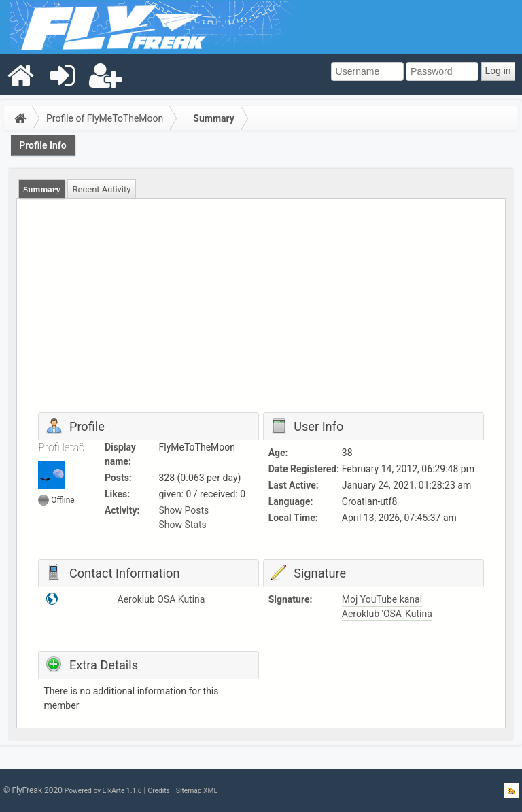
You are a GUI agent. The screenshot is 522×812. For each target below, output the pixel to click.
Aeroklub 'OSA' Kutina (387, 614)
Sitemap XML (197, 791)
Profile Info (43, 145)
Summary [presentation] (42, 189)
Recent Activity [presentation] (102, 189)
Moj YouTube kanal (382, 599)
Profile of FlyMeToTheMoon (105, 118)
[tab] (42, 189)
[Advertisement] (261, 311)
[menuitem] (21, 75)
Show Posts (184, 510)
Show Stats (183, 525)
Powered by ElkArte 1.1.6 (103, 791)
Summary (214, 118)
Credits (158, 791)
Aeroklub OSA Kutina (161, 599)
